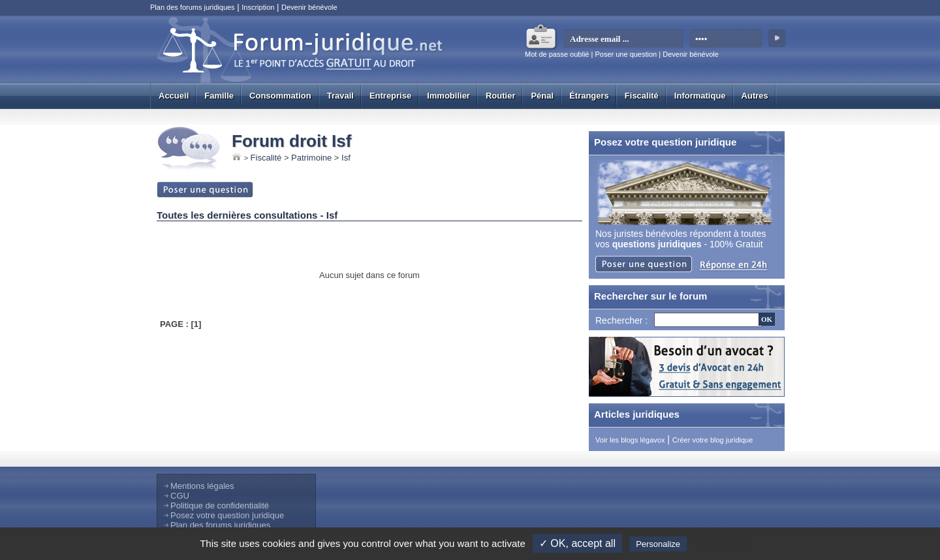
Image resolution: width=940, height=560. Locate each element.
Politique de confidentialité (220, 506)
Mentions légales (202, 486)
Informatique (700, 96)
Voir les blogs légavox (630, 440)
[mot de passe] (726, 39)
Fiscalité (642, 96)
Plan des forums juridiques (193, 7)
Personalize (658, 544)
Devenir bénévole (309, 7)
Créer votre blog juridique (713, 440)
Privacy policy (721, 544)
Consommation (280, 96)
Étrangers (589, 96)
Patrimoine (311, 158)
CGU (180, 496)
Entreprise (390, 96)
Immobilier (448, 96)
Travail (340, 96)
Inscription (258, 7)
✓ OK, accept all (577, 543)
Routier (501, 96)
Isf (346, 158)
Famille (219, 96)
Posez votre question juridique (227, 515)
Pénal (542, 96)
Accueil (174, 96)
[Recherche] (708, 320)
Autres (755, 96)
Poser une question (626, 54)
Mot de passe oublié (557, 54)
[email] (624, 39)
